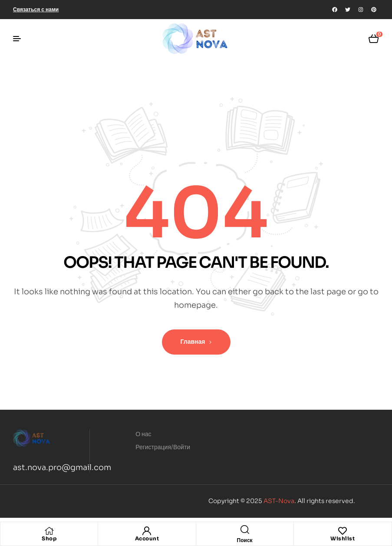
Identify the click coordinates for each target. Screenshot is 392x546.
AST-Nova (279, 501)
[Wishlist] (343, 531)
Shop (49, 538)
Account (147, 538)
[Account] (147, 531)
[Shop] (49, 531)
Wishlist (343, 538)
